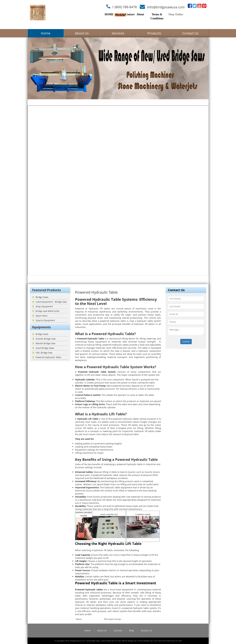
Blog (131, 630)
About (140, 14)
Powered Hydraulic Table (47, 357)
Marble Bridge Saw (44, 343)
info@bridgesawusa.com (166, 7)
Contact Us (190, 33)
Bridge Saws (40, 297)
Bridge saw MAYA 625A (46, 311)
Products (154, 33)
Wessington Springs (113, 619)
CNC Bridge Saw (42, 353)
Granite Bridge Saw (44, 339)
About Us (82, 33)
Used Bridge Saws (43, 348)
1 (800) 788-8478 (124, 7)
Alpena (79, 619)
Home (46, 33)
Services (118, 33)
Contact (130, 14)
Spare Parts (40, 316)
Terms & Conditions (157, 16)
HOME (109, 14)
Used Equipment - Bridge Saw (50, 302)
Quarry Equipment (44, 320)
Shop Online (176, 14)
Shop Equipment (43, 306)
